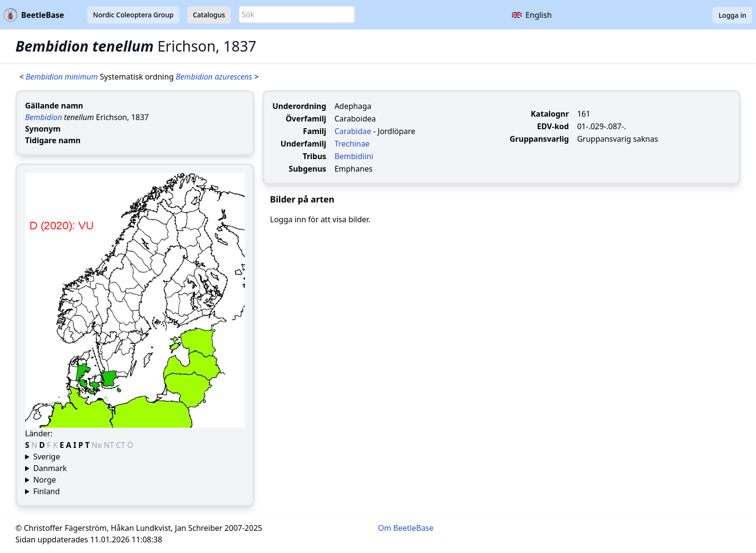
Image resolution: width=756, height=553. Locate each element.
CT (122, 445)
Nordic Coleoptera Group (133, 15)
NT (110, 445)
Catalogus (209, 15)
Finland (47, 491)
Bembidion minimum (63, 77)
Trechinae (352, 144)
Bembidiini (354, 156)
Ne (98, 445)
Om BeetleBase (406, 528)
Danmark (50, 468)
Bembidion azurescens (215, 77)
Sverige (47, 457)
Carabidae (353, 131)
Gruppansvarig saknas (618, 139)
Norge (45, 480)
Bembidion (44, 117)
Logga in (732, 15)
